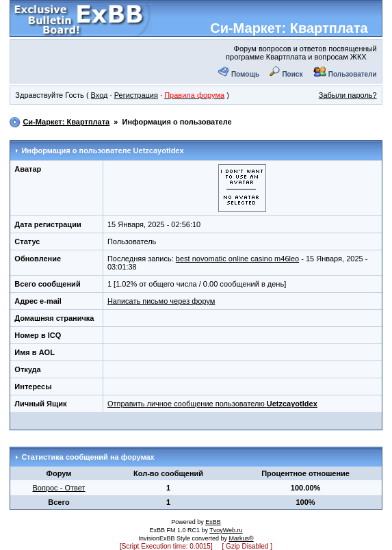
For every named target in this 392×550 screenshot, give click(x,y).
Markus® (241, 538)
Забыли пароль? (348, 95)
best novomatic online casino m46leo (237, 259)
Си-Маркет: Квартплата (289, 28)
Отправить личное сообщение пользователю (212, 404)
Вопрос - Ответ (58, 488)
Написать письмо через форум (161, 301)
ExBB (213, 522)
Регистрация (136, 95)
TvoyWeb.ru (226, 530)
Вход (100, 95)
